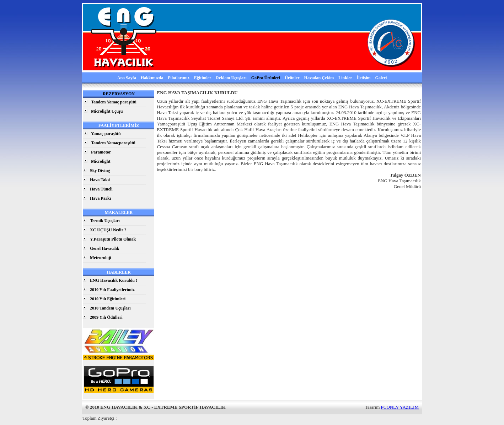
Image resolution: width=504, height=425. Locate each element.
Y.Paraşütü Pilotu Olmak (113, 239)
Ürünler (292, 78)
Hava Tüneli (101, 189)
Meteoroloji (101, 258)
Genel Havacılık (104, 248)
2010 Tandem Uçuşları (110, 308)
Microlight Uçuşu (107, 111)
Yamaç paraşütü (106, 134)
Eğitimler (203, 78)
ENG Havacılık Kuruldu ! (114, 280)
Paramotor (101, 152)
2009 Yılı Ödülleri (106, 317)
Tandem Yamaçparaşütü (113, 143)
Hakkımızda (152, 78)
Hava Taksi (100, 180)
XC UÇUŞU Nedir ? (108, 230)
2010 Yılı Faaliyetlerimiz (112, 290)
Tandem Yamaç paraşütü (114, 102)
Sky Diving (100, 171)
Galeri (381, 78)
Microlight (101, 161)
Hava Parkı (100, 198)
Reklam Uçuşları (231, 78)
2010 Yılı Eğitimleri (108, 299)
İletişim (364, 78)
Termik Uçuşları (105, 221)
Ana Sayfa (127, 78)
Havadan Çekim (319, 78)
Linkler (345, 78)
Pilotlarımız (179, 78)
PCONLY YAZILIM (400, 407)
